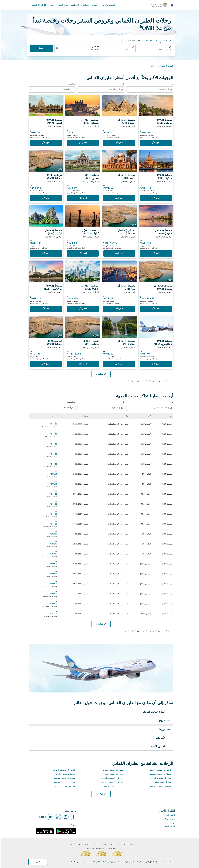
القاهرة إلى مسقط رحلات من (63, 770)
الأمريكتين (162, 738)
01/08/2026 (93, 50)
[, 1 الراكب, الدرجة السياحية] (148, 41)
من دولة (69, 844)
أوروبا (164, 729)
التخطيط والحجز (105, 5)
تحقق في (93, 5)
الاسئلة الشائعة (168, 815)
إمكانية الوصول (168, 826)
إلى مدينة (122, 844)
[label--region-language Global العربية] (36, 5)
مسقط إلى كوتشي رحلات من (111, 778)
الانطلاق (94, 47)
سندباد (50, 5)
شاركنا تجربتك (168, 819)
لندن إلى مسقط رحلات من (112, 787)
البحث (40, 48)
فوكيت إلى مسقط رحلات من (63, 782)
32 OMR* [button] (149, 28)
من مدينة (77, 844)
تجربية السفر (60, 5)
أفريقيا (163, 721)
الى (132, 47)
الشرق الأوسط (159, 747)
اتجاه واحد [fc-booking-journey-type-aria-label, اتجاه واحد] (166, 41)
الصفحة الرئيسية (166, 66)
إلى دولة (129, 844)
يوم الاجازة (83, 5)
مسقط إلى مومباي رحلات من (159, 787)
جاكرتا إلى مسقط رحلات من (63, 787)
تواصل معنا (169, 823)
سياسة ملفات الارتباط (101, 862)
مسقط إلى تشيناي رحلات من (63, 778)
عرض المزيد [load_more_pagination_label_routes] (99, 794)
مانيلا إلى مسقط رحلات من (160, 782)
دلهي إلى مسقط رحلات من (63, 774)
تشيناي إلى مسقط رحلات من (111, 770)
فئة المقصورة (69, 84)
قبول (37, 862)
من (169, 47)
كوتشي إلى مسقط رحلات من (159, 770)
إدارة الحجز (73, 5)
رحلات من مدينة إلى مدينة (108, 844)
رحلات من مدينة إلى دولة (90, 844)
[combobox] (153, 50)
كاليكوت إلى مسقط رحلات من (110, 782)
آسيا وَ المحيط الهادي (156, 712)
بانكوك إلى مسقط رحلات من (111, 774)
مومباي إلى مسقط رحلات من (159, 774)
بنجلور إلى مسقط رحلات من (159, 778)
